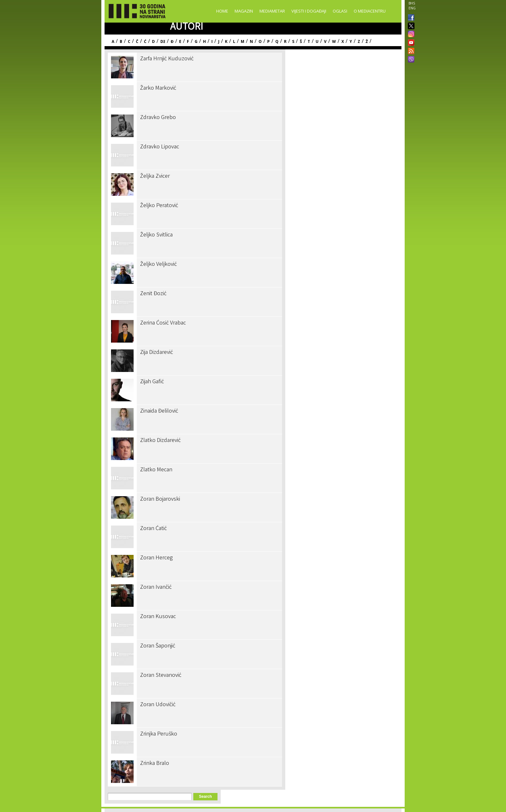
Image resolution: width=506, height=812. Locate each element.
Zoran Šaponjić (158, 646)
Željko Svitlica (156, 235)
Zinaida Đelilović (159, 411)
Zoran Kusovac (158, 617)
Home (222, 11)
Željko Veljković (158, 265)
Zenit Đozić (153, 294)
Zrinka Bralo (155, 764)
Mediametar (272, 11)
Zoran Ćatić (153, 529)
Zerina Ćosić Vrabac (163, 323)
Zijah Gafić (152, 382)
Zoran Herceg (157, 558)
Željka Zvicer (155, 176)
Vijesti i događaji (309, 11)
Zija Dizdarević (157, 353)
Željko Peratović (159, 206)
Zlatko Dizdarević (160, 441)
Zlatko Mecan (156, 470)
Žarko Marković (158, 88)
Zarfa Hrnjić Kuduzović (167, 59)
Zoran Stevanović (161, 676)
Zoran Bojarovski (160, 499)
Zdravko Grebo (158, 118)
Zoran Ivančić (156, 587)
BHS (412, 3)
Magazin (244, 11)
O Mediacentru (370, 11)
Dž (163, 41)
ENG (412, 8)
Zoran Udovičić (158, 705)
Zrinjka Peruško (159, 734)
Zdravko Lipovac (160, 147)
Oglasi (340, 11)
